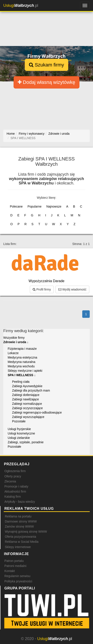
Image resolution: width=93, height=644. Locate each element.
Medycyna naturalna (21, 362)
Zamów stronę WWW (19, 526)
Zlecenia (10, 481)
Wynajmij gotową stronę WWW (26, 532)
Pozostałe (19, 421)
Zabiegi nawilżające (25, 399)
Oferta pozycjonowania (20, 537)
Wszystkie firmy (14, 338)
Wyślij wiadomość (72, 289)
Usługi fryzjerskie (19, 429)
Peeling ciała (21, 382)
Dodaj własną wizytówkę (46, 82)
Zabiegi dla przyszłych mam (31, 390)
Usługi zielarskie (19, 438)
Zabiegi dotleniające (26, 395)
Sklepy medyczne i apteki (25, 371)
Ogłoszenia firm (15, 471)
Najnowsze (54, 206)
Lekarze (13, 353)
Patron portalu (14, 561)
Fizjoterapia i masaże (22, 349)
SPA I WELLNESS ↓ (22, 375)
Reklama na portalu (18, 516)
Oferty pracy (13, 476)
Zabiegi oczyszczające (27, 408)
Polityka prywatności (18, 581)
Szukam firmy (46, 65)
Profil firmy (42, 289)
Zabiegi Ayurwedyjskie (27, 386)
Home (11, 134)
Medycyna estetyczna (22, 357)
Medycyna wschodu (21, 366)
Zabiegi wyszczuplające (28, 417)
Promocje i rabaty (16, 486)
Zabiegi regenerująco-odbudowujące (37, 412)
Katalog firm (13, 497)
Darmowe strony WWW (21, 521)
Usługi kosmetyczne (21, 433)
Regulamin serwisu (17, 576)
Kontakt (10, 571)
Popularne (34, 206)
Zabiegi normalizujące (27, 404)
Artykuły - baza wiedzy (20, 502)
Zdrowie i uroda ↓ (16, 342)
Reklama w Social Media (22, 542)
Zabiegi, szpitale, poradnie (26, 442)
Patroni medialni (15, 566)
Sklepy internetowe (18, 547)
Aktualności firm (15, 491)
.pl (21, 6)
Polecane (16, 206)
